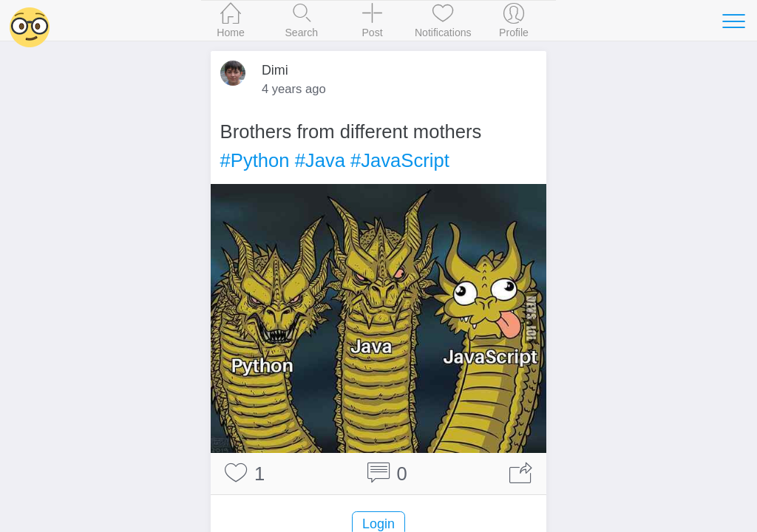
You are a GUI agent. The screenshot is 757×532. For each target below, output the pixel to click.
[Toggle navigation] (733, 21)
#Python (255, 160)
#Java (320, 160)
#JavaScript (400, 160)
